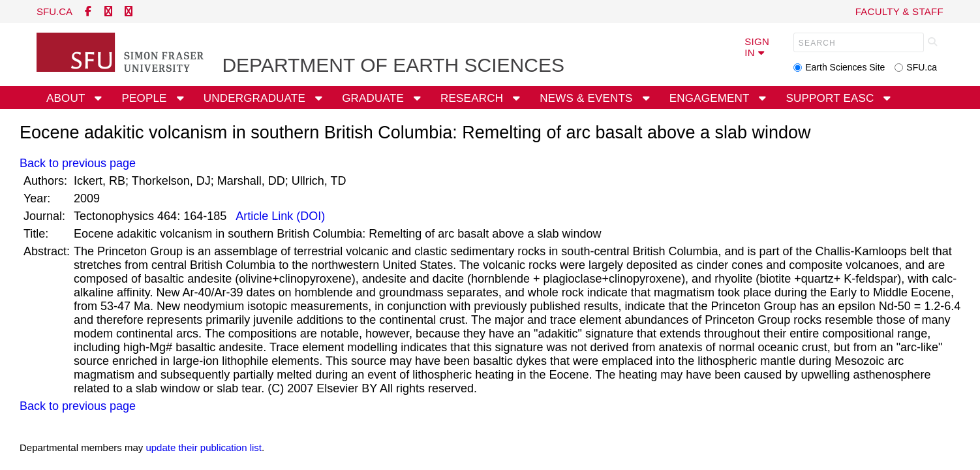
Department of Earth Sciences (393, 65)
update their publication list (204, 447)
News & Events (588, 98)
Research (473, 98)
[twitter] (108, 11)
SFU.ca (922, 67)
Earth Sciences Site (845, 67)
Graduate (375, 98)
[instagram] (129, 11)
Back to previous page (78, 163)
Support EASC (832, 98)
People (145, 98)
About (67, 98)
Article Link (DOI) (279, 216)
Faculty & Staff (899, 11)
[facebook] (88, 11)
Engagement (711, 98)
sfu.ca (54, 11)
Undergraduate (256, 98)
